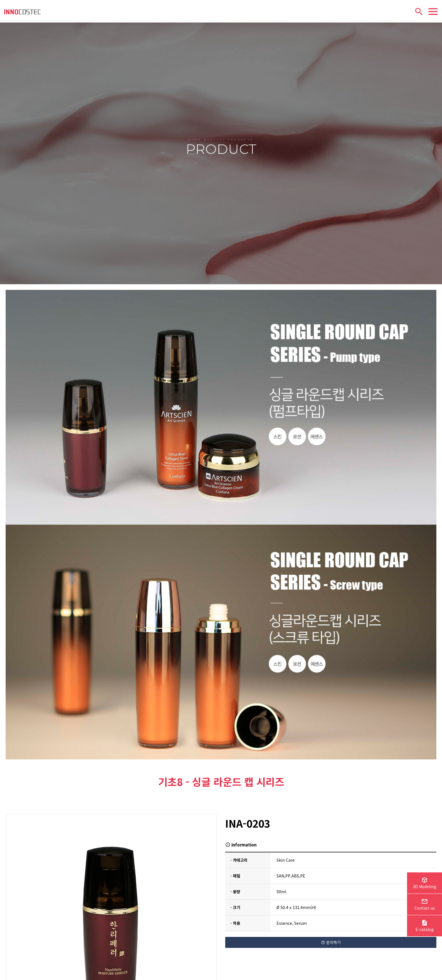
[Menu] (433, 12)
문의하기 (331, 926)
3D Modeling (425, 884)
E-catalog (425, 926)
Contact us (425, 905)
